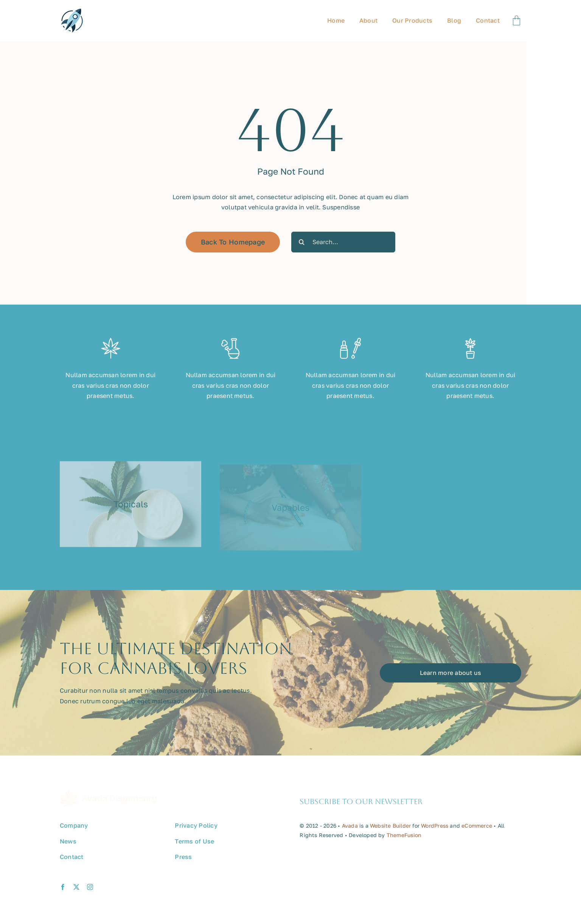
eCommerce (477, 833)
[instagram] (90, 895)
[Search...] (343, 242)
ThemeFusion (404, 842)
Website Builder (390, 833)
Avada (350, 833)
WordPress (435, 833)
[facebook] (63, 895)
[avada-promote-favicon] (72, 12)
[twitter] (76, 895)
